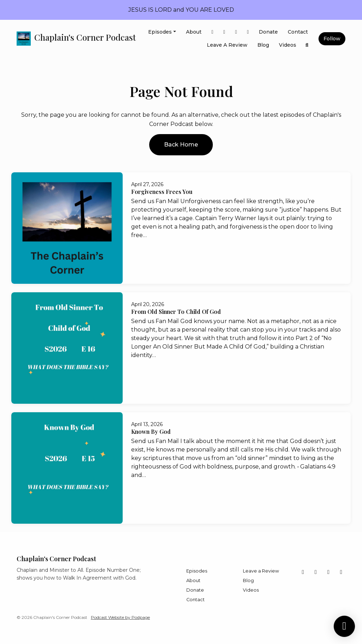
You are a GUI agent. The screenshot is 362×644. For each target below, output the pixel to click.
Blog (263, 45)
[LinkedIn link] (236, 32)
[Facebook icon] (303, 572)
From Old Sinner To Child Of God (176, 312)
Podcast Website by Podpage (120, 617)
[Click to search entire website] (307, 45)
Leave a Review (227, 45)
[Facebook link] (212, 32)
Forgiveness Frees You (162, 192)
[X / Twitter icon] (316, 572)
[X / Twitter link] (224, 32)
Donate (268, 32)
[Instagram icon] (341, 572)
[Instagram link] (248, 32)
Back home (181, 145)
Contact (298, 32)
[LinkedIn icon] (328, 572)
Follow (332, 39)
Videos (288, 45)
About (194, 32)
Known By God (151, 432)
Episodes (160, 32)
